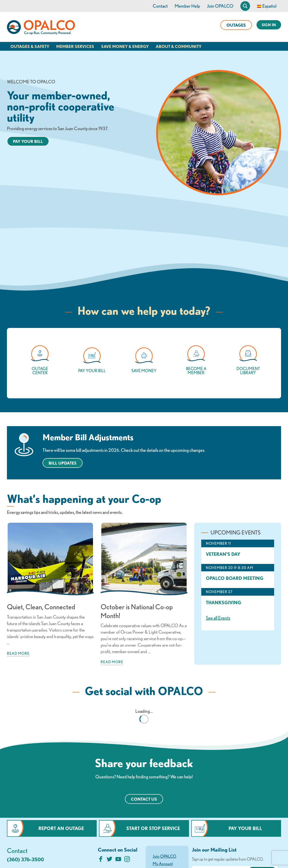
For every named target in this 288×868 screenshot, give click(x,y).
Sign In (269, 25)
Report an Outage (61, 828)
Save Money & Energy (125, 46)
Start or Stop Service (153, 828)
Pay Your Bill (245, 828)
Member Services (75, 46)
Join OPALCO (220, 6)
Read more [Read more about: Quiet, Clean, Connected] (18, 653)
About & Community (179, 46)
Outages (236, 25)
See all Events (218, 618)
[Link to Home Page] (41, 28)
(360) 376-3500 (25, 859)
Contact (160, 6)
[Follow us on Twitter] (110, 860)
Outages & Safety (30, 46)
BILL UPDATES (63, 463)
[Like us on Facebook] (101, 860)
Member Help (187, 6)
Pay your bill (28, 141)
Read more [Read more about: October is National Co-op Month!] (112, 662)
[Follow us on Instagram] (127, 860)
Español (269, 6)
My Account (163, 864)
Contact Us (144, 799)
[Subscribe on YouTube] (118, 860)
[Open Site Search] (245, 6)
